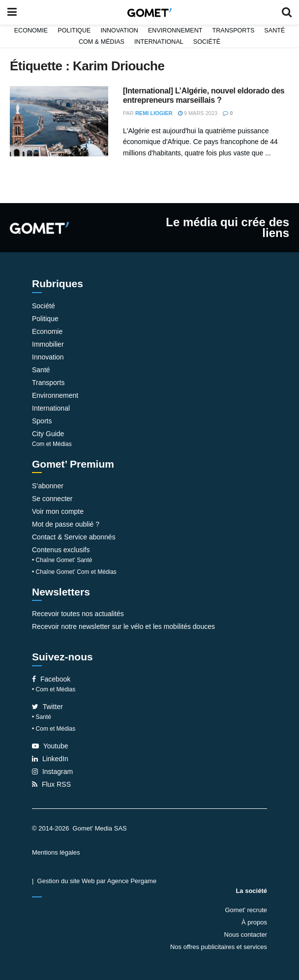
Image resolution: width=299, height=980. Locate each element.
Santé (274, 30)
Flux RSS (51, 784)
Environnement (175, 30)
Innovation (119, 30)
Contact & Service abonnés (74, 537)
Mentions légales (56, 852)
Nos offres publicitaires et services (219, 947)
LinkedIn (50, 759)
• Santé (42, 717)
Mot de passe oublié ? (66, 524)
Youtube (50, 746)
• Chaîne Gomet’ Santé (62, 560)
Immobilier (48, 344)
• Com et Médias (54, 689)
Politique (74, 30)
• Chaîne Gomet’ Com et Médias (74, 572)
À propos (254, 922)
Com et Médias (52, 444)
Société (207, 42)
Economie (31, 30)
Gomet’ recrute (246, 910)
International (159, 42)
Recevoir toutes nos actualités (78, 614)
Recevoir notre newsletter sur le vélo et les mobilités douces (123, 626)
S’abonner (48, 486)
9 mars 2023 (198, 113)
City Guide (48, 434)
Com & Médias (102, 42)
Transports (233, 30)
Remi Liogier (154, 113)
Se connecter (52, 499)
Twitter (47, 707)
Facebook (51, 679)
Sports (42, 421)
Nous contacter (246, 935)
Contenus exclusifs (61, 550)
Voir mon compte (58, 511)
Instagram (52, 772)
